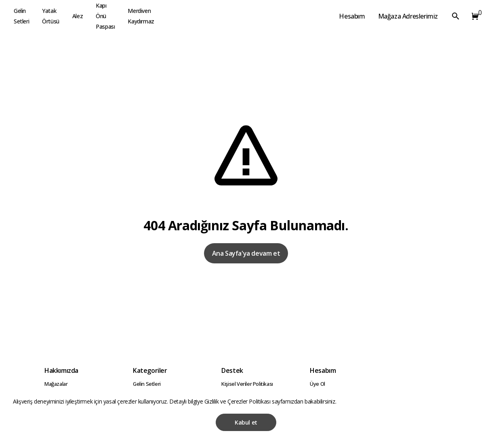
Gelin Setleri (21, 16)
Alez (78, 16)
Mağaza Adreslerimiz (408, 16)
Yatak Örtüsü (51, 16)
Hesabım (352, 16)
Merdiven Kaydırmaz (141, 16)
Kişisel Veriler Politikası (247, 384)
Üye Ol (317, 384)
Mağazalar (56, 384)
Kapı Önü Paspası (105, 16)
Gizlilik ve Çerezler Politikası (238, 401)
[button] (473, 16)
